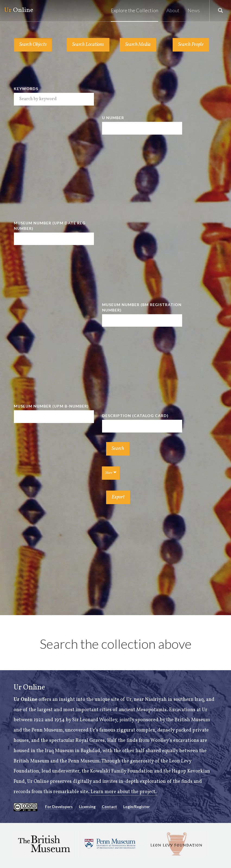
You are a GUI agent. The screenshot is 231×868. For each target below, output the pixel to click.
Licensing (87, 807)
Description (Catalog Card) (135, 416)
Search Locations (88, 45)
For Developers (59, 807)
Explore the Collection (135, 10)
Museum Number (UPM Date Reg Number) (50, 226)
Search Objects (33, 45)
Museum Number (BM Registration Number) (142, 307)
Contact (109, 807)
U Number (113, 118)
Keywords (26, 89)
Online (19, 10)
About (173, 10)
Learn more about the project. (124, 792)
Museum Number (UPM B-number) (51, 406)
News (194, 10)
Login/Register (137, 807)
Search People (191, 45)
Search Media (138, 45)
